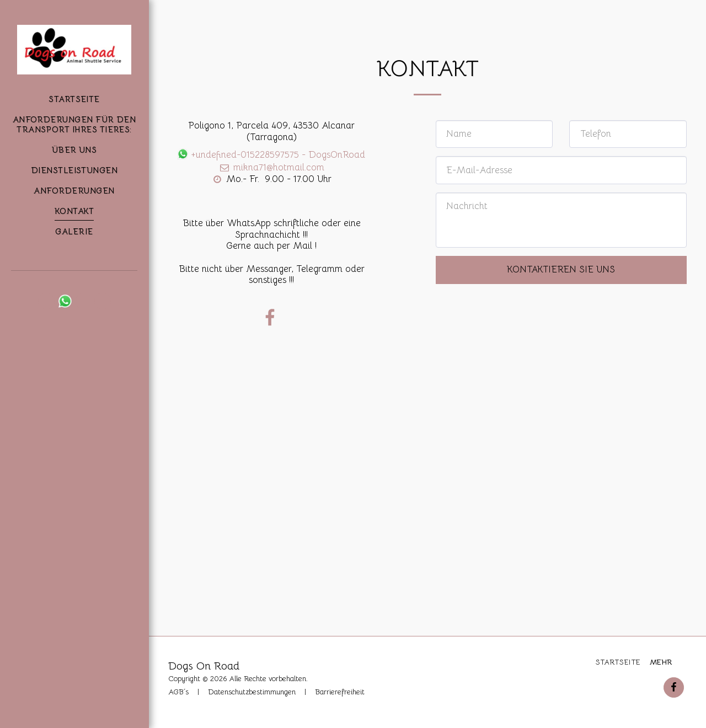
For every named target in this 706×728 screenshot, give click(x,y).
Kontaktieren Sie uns (561, 269)
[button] (46, 301)
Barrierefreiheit (340, 692)
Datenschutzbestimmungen (252, 692)
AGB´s (178, 692)
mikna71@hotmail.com (271, 167)
